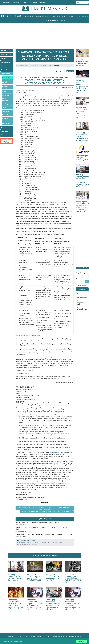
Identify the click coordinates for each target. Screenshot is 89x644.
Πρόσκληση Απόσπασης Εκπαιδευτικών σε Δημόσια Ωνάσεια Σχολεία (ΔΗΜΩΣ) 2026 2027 (53, 605)
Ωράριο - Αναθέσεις (5, 100)
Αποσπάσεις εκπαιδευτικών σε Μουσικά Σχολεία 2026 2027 (53, 577)
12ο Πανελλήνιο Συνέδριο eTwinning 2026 (82, 158)
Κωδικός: (79, 279)
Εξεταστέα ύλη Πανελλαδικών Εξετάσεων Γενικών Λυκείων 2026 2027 (82, 112)
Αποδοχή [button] (81, 641)
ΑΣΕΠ (47, 21)
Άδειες (4, 108)
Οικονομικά (6, 111)
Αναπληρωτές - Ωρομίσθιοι (6, 82)
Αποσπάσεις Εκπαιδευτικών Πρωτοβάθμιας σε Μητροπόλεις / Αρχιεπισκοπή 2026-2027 (16, 605)
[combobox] (82, 2)
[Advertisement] (45, 34)
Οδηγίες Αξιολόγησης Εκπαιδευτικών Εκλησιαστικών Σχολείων (38, 522)
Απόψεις (25, 2)
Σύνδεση (82, 289)
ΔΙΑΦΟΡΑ (63, 21)
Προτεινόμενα (16, 2)
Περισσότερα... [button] (18, 641)
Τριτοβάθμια (73, 16)
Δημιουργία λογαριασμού (82, 309)
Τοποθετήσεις (6, 104)
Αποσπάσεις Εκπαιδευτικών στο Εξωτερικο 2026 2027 (82, 63)
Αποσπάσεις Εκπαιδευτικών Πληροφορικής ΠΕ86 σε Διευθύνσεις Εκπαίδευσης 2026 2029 (35, 605)
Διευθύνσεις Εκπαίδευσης (6, 123)
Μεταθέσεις (6, 95)
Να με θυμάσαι (82, 285)
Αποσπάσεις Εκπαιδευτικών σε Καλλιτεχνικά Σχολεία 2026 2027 (34, 577)
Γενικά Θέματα (6, 77)
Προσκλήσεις (6, 118)
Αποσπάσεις (6, 91)
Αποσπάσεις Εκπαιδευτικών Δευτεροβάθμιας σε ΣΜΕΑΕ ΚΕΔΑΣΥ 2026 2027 (73, 578)
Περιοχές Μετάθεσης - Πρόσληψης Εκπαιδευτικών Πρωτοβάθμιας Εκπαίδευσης (44, 534)
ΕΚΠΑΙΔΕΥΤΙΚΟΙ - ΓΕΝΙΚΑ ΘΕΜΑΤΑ (41, 65)
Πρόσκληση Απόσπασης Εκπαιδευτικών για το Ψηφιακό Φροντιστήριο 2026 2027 (72, 605)
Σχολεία (26, 16)
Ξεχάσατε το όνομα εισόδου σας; (82, 303)
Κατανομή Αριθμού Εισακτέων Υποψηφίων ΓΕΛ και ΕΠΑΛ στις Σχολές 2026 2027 (82, 87)
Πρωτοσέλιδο (6, 2)
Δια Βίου (64, 16)
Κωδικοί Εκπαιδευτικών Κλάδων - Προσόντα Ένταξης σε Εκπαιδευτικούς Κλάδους (41, 528)
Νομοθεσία (54, 21)
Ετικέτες (33, 636)
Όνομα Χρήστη (80, 273)
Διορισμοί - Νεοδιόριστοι (6, 87)
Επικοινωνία (34, 2)
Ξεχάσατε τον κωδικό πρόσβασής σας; (82, 296)
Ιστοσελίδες (43, 2)
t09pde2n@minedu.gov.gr (60, 452)
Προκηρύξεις (6, 115)
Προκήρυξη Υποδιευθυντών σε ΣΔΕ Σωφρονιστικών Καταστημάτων (16, 577)
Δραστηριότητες (36, 16)
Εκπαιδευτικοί (83, 16)
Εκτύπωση (70, 71)
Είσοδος (39, 636)
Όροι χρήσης (19, 636)
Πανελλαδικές (56, 16)
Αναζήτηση (27, 636)
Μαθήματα (46, 16)
